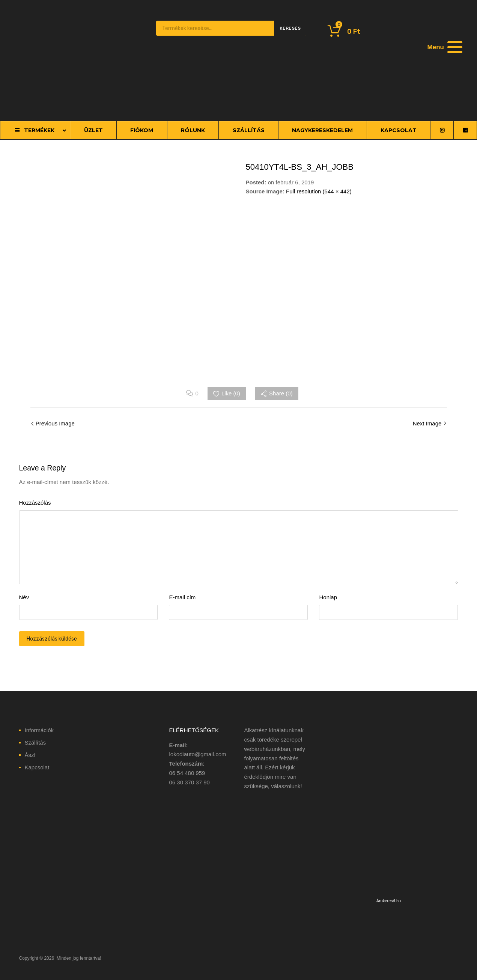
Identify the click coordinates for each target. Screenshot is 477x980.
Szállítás (35, 743)
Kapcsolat (37, 767)
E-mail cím (182, 597)
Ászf (30, 755)
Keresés (290, 28)
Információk (39, 730)
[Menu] (444, 47)
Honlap (328, 597)
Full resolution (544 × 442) (319, 191)
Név (24, 597)
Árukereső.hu (389, 901)
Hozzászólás (35, 503)
